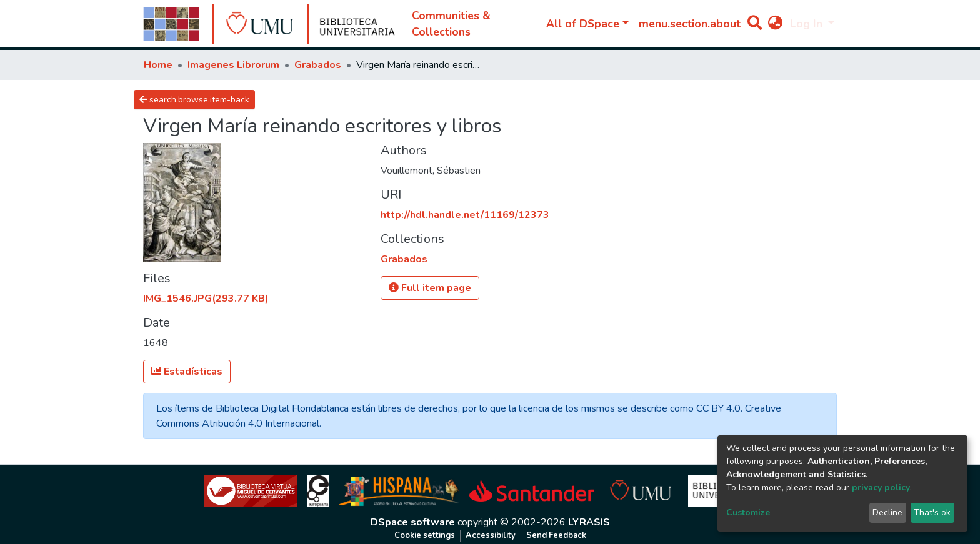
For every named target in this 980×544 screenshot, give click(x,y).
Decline (887, 512)
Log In (808, 24)
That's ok (932, 512)
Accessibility (491, 535)
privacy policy (881, 487)
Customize (748, 512)
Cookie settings (425, 535)
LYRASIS (589, 522)
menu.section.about (690, 24)
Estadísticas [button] (187, 372)
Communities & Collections (451, 24)
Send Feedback (556, 535)
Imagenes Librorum (233, 65)
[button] (775, 24)
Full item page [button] (430, 288)
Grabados (318, 65)
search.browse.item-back (194, 100)
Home (158, 65)
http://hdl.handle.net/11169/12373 (465, 215)
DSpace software (413, 522)
